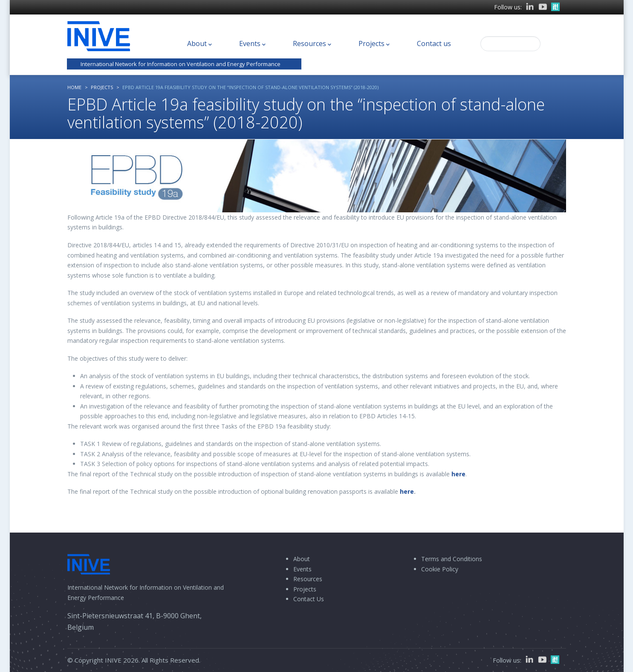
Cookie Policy (440, 569)
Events (252, 44)
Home (74, 87)
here (458, 474)
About (199, 44)
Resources (312, 44)
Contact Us (309, 599)
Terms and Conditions (452, 559)
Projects (374, 44)
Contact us (434, 43)
